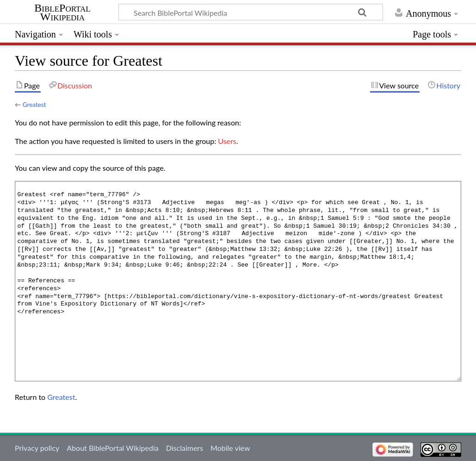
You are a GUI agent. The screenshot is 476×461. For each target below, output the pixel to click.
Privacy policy (37, 448)
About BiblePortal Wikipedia (112, 448)
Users (227, 141)
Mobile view (230, 448)
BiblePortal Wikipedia (62, 12)
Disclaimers (185, 448)
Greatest (34, 105)
